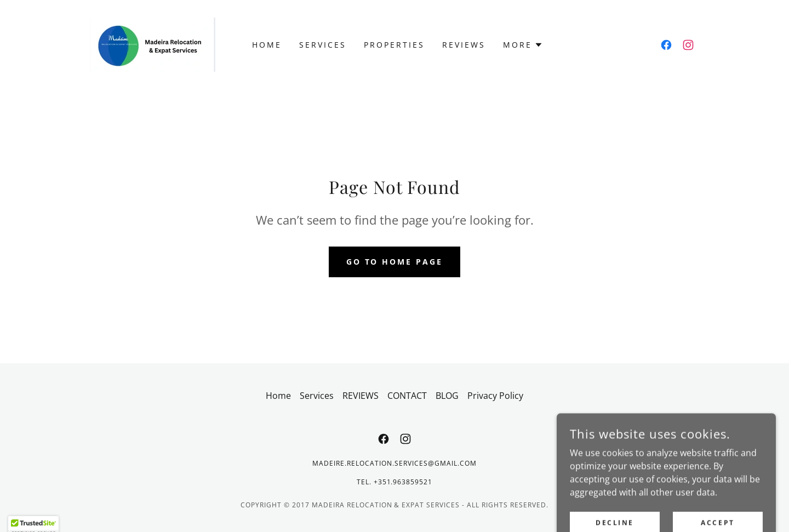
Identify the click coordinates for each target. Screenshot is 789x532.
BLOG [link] (447, 396)
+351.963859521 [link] (403, 482)
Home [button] (278, 396)
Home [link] (267, 45)
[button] (523, 45)
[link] (153, 44)
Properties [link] (394, 45)
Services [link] (323, 45)
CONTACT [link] (407, 396)
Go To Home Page (395, 262)
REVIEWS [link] (464, 45)
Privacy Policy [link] (495, 396)
